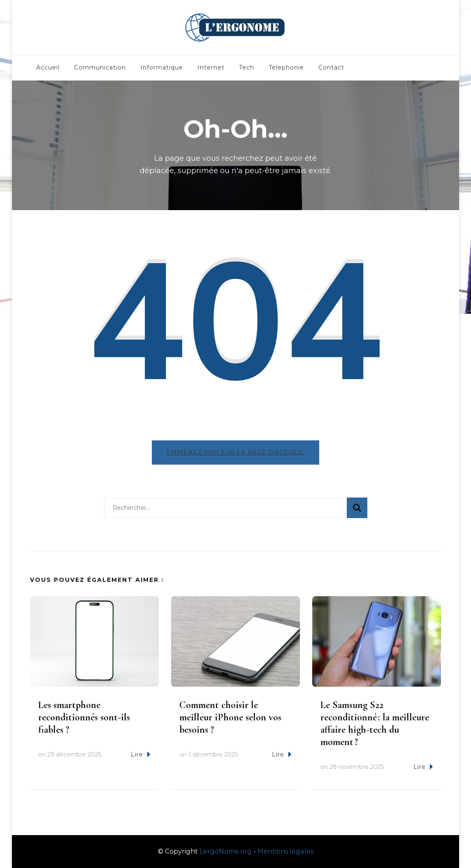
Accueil (48, 67)
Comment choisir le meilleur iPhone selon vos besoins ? (230, 717)
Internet (211, 67)
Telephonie (286, 67)
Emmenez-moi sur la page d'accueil (236, 452)
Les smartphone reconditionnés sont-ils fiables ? (84, 717)
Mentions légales (285, 851)
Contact (331, 67)
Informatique (162, 67)
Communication (100, 67)
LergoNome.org (226, 851)
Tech (247, 67)
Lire (141, 754)
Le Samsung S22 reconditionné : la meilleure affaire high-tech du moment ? (375, 723)
